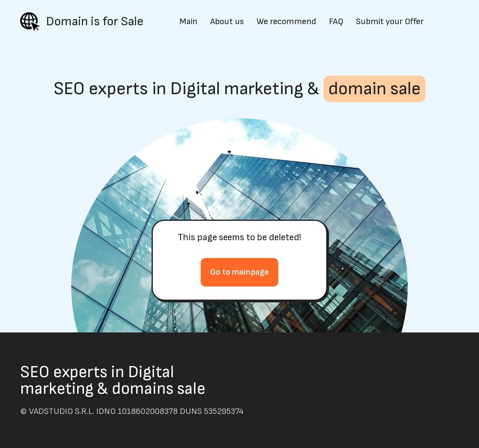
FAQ (336, 22)
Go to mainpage (239, 272)
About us (227, 22)
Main (188, 22)
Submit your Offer (390, 22)
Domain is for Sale (95, 22)
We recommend (286, 22)
